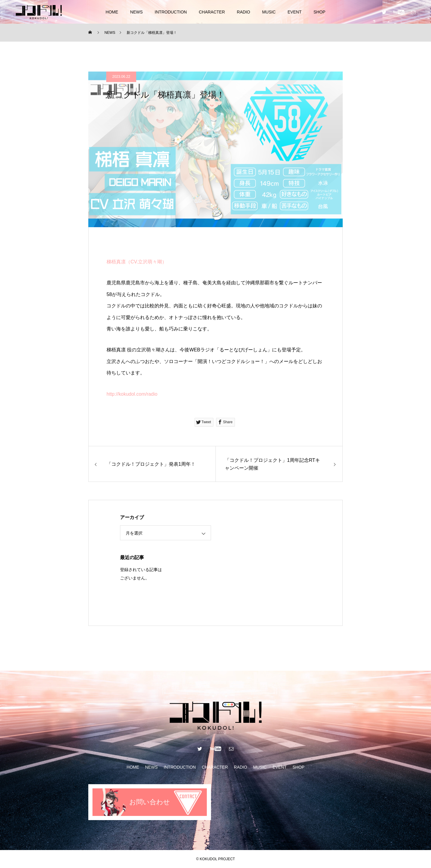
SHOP (319, 12)
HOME (112, 12)
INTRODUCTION (171, 12)
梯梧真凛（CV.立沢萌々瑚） (137, 262)
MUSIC (269, 12)
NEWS (136, 12)
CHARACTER (212, 12)
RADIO (243, 12)
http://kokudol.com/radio (132, 394)
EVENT (295, 12)
